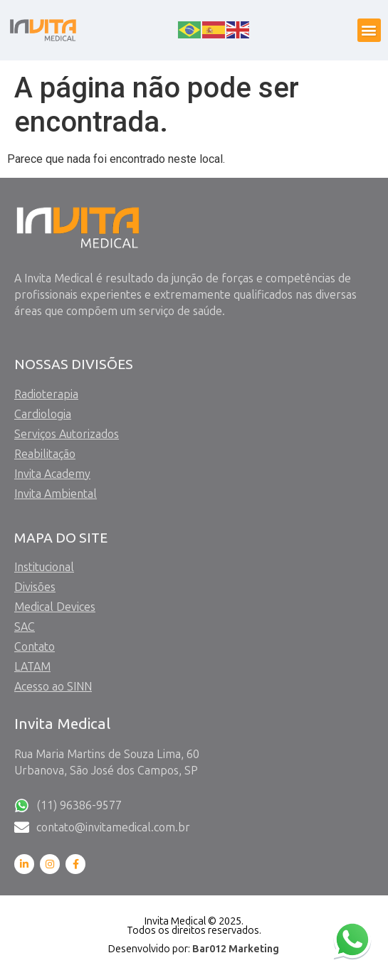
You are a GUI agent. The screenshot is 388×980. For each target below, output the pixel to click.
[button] (369, 30)
